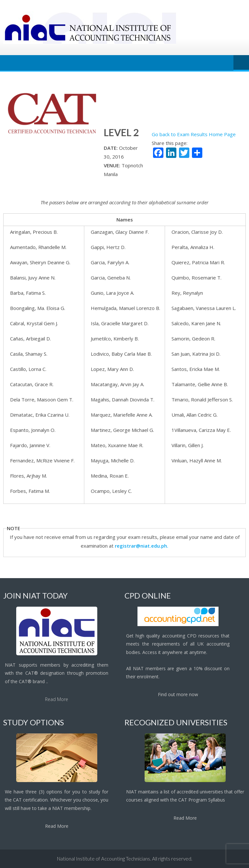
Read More (57, 699)
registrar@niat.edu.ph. (142, 546)
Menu (241, 63)
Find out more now (178, 694)
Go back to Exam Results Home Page (194, 134)
